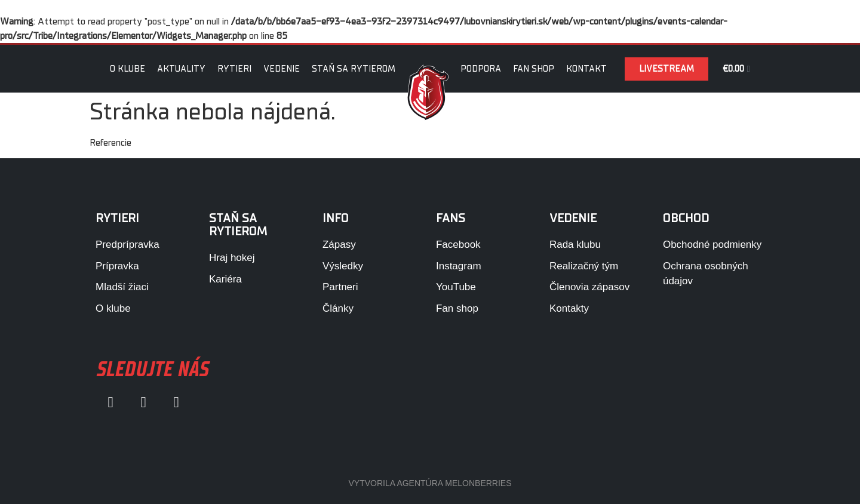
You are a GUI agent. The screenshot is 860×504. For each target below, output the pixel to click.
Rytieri (234, 69)
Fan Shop (534, 69)
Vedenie (282, 69)
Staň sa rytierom (354, 69)
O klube (128, 69)
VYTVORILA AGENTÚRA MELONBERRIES (430, 483)
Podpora (481, 69)
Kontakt (586, 69)
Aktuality (181, 69)
